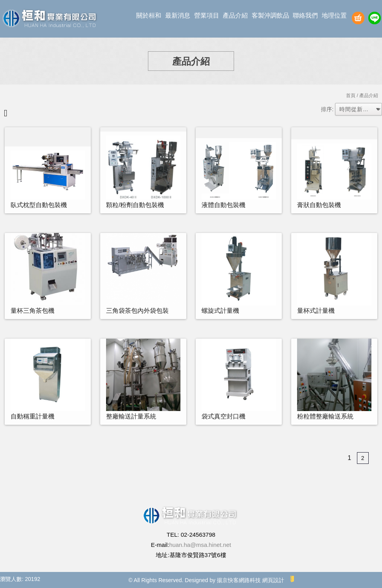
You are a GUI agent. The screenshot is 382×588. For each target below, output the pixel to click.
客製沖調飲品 (270, 15)
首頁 (351, 96)
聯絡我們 (305, 15)
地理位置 (334, 15)
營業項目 (207, 15)
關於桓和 (149, 15)
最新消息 (178, 15)
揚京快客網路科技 (239, 580)
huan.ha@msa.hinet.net (200, 545)
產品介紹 (235, 15)
